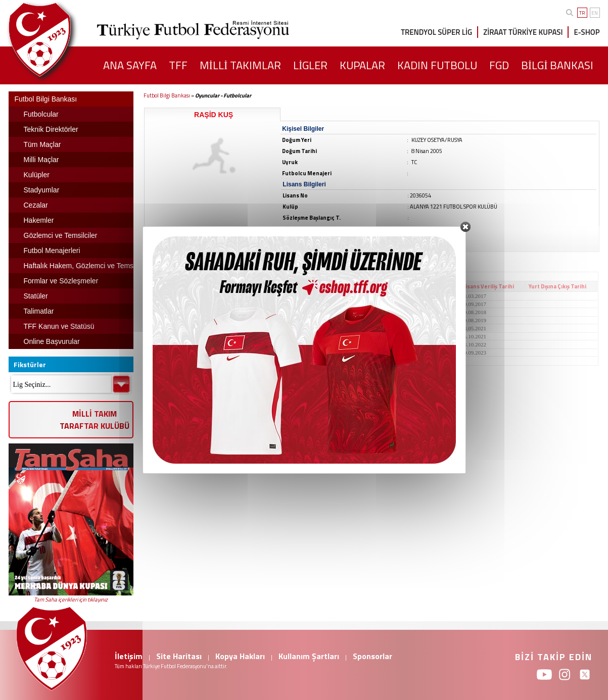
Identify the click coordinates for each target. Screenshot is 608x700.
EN (595, 13)
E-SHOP (587, 32)
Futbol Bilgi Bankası (167, 95)
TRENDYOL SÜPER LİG (436, 32)
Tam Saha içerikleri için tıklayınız (71, 599)
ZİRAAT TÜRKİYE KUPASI (523, 32)
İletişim (129, 656)
